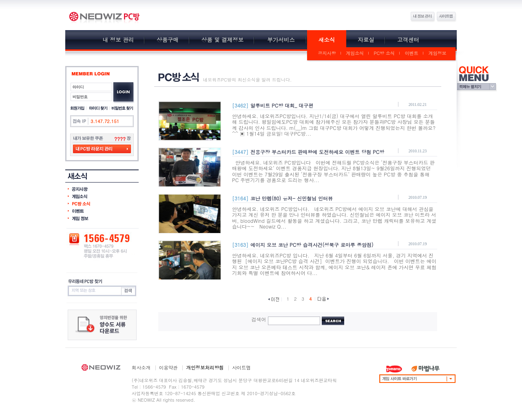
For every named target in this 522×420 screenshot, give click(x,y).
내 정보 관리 (118, 40)
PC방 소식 (384, 53)
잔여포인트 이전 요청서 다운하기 (102, 325)
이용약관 (168, 367)
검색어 (259, 319)
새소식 (327, 40)
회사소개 (141, 367)
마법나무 (426, 369)
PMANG (394, 369)
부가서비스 (281, 40)
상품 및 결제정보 (223, 40)
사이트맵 (241, 367)
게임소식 (355, 53)
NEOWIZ (101, 369)
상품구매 (168, 40)
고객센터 (408, 40)
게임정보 (438, 53)
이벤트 (412, 53)
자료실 (366, 40)
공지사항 (327, 53)
